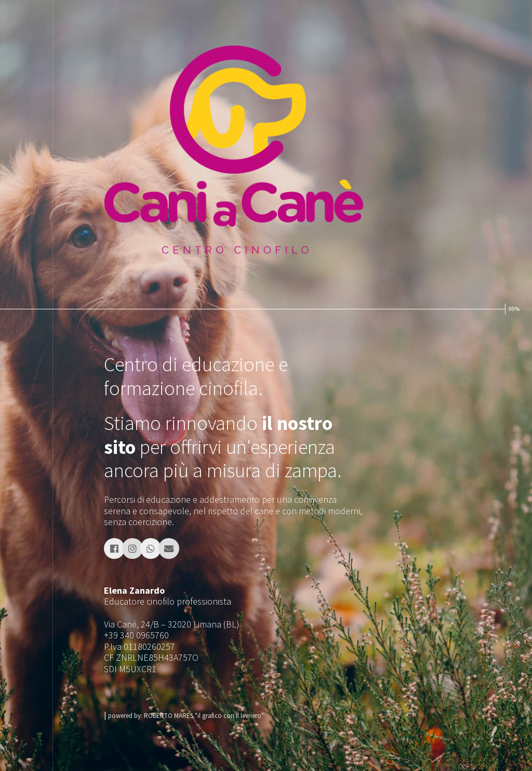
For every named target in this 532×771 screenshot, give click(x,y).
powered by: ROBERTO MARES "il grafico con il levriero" (186, 716)
